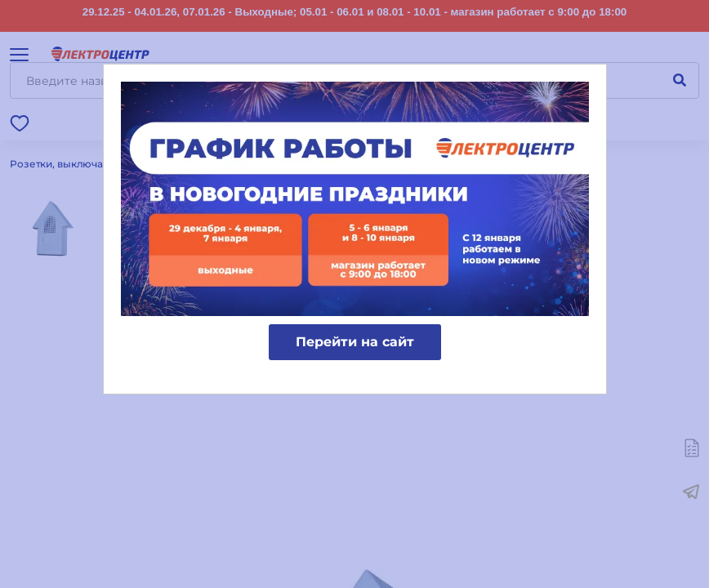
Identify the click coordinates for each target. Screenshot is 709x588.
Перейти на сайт (355, 342)
